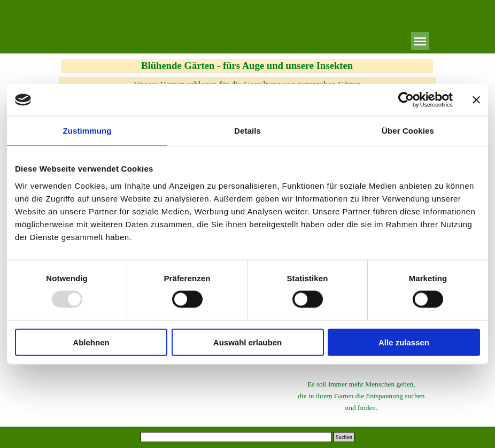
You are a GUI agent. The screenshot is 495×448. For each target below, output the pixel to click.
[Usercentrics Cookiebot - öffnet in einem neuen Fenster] (406, 100)
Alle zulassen (404, 342)
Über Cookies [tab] (408, 131)
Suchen (344, 437)
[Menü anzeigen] (420, 41)
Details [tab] (247, 131)
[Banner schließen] (476, 100)
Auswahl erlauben (247, 342)
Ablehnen (91, 342)
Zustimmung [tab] (87, 131)
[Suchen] (236, 437)
